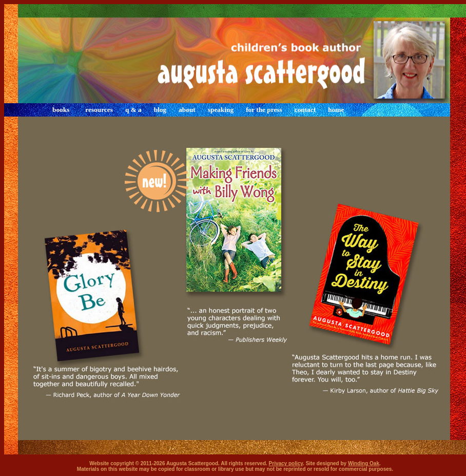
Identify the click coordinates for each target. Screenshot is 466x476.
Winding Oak (364, 463)
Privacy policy (286, 463)
